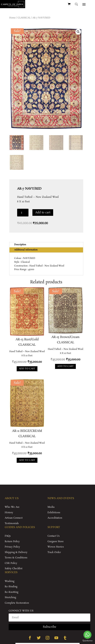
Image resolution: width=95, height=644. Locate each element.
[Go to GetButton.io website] (87, 641)
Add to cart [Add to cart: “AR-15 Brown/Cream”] (65, 366)
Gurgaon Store (56, 541)
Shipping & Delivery (16, 552)
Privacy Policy (12, 547)
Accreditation (55, 518)
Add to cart (43, 213)
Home (12, 18)
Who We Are (12, 507)
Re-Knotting (11, 592)
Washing (10, 581)
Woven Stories (56, 547)
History (9, 513)
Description (20, 245)
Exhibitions (54, 513)
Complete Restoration (17, 603)
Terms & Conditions (16, 558)
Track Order (54, 552)
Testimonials (12, 523)
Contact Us (54, 536)
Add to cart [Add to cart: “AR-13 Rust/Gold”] (27, 369)
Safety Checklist (14, 568)
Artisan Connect (14, 518)
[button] (78, 32)
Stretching (10, 597)
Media (51, 507)
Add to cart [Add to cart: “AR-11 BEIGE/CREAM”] (27, 460)
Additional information (26, 250)
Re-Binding (11, 587)
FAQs (8, 536)
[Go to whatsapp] (87, 635)
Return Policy (12, 541)
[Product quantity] (23, 213)
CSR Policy (11, 563)
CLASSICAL (24, 18)
